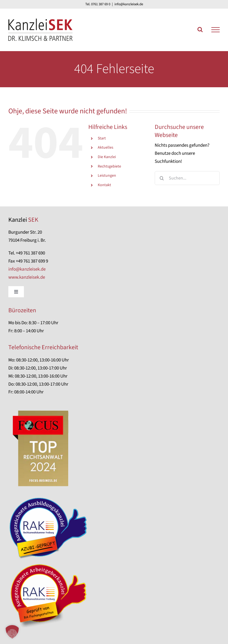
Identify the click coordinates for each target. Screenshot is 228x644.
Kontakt (104, 185)
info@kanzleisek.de (129, 4)
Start (102, 138)
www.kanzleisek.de (27, 277)
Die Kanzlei (107, 157)
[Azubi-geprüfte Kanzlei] (50, 498)
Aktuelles (106, 148)
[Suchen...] (187, 178)
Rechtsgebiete (109, 166)
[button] (12, 632)
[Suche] (162, 178)
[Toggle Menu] (216, 30)
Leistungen (107, 176)
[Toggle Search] (200, 29)
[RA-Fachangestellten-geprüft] (50, 564)
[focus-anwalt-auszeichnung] (41, 409)
